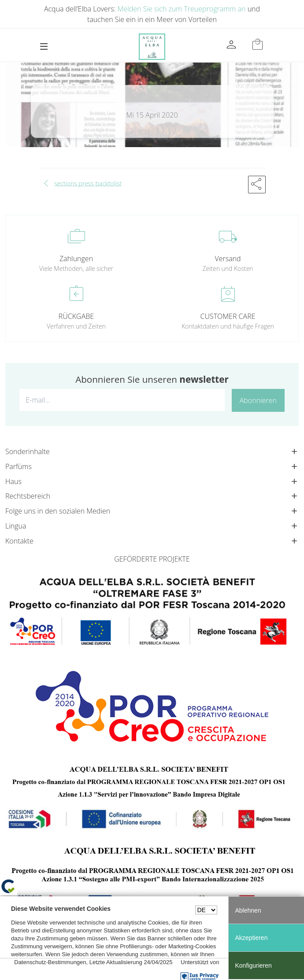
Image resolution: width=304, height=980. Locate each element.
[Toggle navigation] (44, 46)
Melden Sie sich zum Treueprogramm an (182, 9)
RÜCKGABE (76, 316)
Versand (228, 259)
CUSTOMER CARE (228, 316)
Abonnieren (258, 400)
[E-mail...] (122, 400)
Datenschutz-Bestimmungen (50, 962)
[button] (257, 185)
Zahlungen (76, 259)
